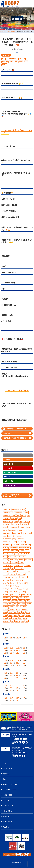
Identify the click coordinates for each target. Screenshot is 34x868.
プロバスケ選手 (23, 583)
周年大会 (26, 598)
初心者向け (14, 518)
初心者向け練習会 (13, 527)
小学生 (18, 609)
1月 (5, 640)
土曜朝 (20, 601)
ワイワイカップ (15, 586)
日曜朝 (5, 615)
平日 (18, 515)
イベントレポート (10, 472)
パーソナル (15, 577)
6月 (17, 650)
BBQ (14, 539)
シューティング (19, 568)
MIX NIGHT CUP (25, 545)
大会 (16, 62)
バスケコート (16, 524)
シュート (19, 571)
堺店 (28, 601)
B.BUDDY (20, 536)
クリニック (6, 562)
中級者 (23, 592)
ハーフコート (23, 577)
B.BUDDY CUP (7, 539)
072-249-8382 (21, 753)
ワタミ (25, 589)
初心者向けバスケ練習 (9, 515)
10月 (18, 648)
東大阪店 (4, 65)
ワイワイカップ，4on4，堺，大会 (12, 589)
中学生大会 (17, 592)
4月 (11, 638)
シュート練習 (27, 571)
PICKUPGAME (14, 548)
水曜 (20, 518)
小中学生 (12, 609)
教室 (19, 612)
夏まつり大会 (7, 524)
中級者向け (5, 62)
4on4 (3, 59)
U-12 (27, 551)
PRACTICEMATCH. (12, 59)
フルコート (14, 583)
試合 (27, 621)
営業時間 (15, 601)
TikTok (22, 551)
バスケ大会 (22, 59)
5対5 (9, 536)
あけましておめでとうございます (17, 557)
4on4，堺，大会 (27, 533)
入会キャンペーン (16, 595)
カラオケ (21, 560)
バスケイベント (20, 580)
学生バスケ (23, 607)
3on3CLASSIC (7, 533)
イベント (6, 560)
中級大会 (23, 515)
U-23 (5, 557)
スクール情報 (9, 481)
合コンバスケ (15, 598)
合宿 (21, 598)
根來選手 (28, 615)
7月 (11, 650)
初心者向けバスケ (8, 513)
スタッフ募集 (21, 574)
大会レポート (9, 464)
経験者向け (6, 621)
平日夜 (21, 62)
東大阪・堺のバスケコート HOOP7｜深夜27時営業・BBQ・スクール (17, 728)
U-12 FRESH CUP (8, 554)
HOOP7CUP (7, 545)
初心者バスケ (7, 510)
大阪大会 (6, 607)
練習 (12, 621)
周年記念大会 (7, 601)
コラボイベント (18, 565)
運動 (21, 521)
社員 (20, 618)
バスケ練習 (27, 521)
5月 (5, 638)
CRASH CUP (21, 539)
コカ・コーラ (15, 562)
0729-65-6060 (21, 739)
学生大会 (6, 609)
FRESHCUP (7, 542)
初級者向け (6, 598)
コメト (22, 562)
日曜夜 (28, 612)
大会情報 (6, 55)
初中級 (11, 62)
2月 (24, 638)
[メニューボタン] (31, 4)
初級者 (29, 595)
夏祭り (10, 604)
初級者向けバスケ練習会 (19, 510)
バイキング (6, 580)
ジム (12, 568)
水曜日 (5, 527)
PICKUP (6, 548)
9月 (24, 648)
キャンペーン (29, 560)
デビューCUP (7, 577)
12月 (5, 648)
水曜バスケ (6, 518)
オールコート (13, 560)
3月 (17, 638)
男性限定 (15, 618)
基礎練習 (26, 513)
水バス (5, 618)
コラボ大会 (6, 568)
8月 (5, 650)
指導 (15, 612)
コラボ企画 (27, 565)
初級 (29, 515)
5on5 (5, 536)
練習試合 (17, 621)
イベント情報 (9, 468)
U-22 (16, 554)
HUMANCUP (16, 545)
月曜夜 (10, 615)
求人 (10, 618)
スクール (6, 574)
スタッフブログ (10, 485)
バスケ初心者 (18, 513)
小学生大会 (24, 609)
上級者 (5, 592)
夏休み (5, 604)
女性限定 (12, 607)
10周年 (22, 527)
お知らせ (7, 477)
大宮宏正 (29, 604)
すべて (6, 455)
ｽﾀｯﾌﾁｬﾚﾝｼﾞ (13, 574)
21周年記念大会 (13, 530)
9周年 (14, 536)
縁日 (23, 621)
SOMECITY (6, 551)
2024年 (5, 530)
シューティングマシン (9, 571)
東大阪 (26, 62)
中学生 (10, 592)
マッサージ (6, 586)
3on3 (21, 530)
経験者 (25, 618)
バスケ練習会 (24, 524)
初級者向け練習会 (8, 521)
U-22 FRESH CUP (25, 554)
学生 (17, 607)
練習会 (16, 521)
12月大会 (28, 527)
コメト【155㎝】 (8, 565)
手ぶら (10, 612)
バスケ (13, 580)
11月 (12, 648)
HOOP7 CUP (21, 542)
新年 (23, 612)
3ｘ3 (14, 533)
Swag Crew (15, 551)
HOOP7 (14, 542)
